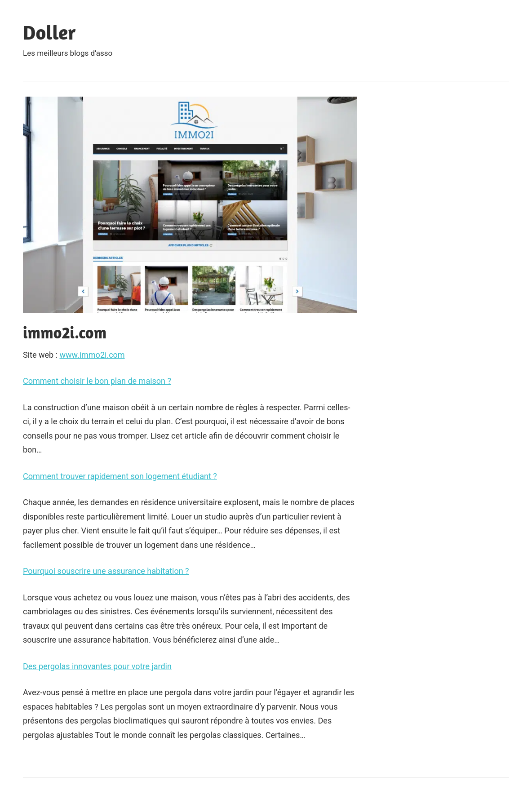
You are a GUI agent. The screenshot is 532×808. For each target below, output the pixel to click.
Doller (49, 32)
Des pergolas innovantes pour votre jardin (97, 666)
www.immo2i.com (92, 355)
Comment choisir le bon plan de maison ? (97, 381)
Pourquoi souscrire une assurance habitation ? (106, 571)
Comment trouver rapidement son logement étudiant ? (120, 476)
